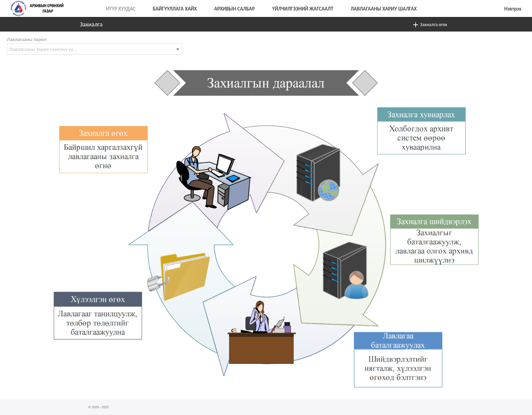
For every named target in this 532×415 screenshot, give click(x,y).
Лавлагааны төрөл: (27, 39)
